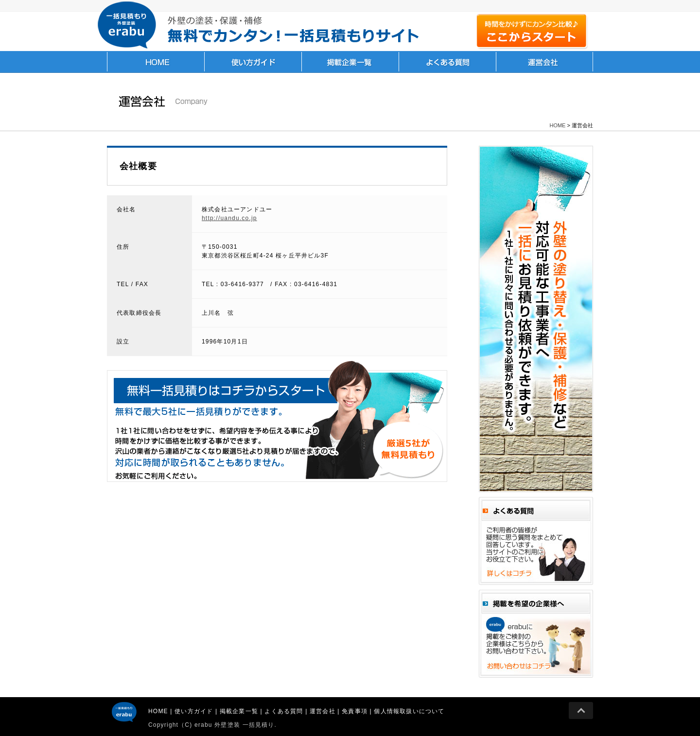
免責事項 (355, 711)
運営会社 (544, 62)
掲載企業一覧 (350, 62)
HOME (156, 62)
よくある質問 (447, 62)
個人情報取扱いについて (409, 711)
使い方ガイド (253, 62)
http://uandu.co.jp (229, 218)
